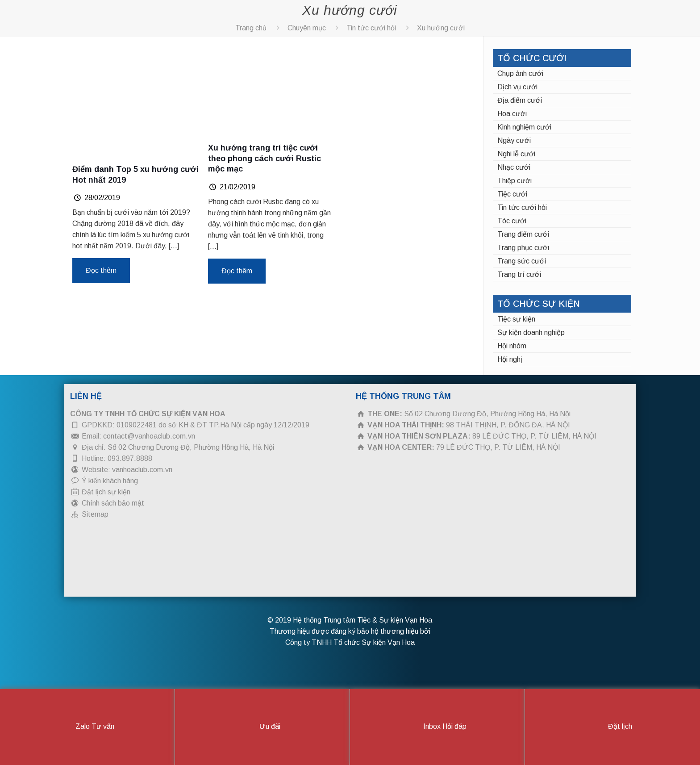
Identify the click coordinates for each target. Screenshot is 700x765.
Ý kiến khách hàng (110, 481)
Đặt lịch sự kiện (106, 492)
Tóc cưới (512, 221)
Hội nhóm (512, 346)
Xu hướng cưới (441, 28)
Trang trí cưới (519, 274)
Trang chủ (251, 28)
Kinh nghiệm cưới (524, 127)
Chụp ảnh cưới (520, 73)
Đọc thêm (101, 270)
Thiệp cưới (515, 181)
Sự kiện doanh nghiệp (531, 332)
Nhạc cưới (514, 167)
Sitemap (95, 514)
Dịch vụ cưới (517, 87)
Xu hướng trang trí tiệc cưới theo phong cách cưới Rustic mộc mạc (265, 158)
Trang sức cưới (522, 261)
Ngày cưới (514, 140)
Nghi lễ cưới (516, 154)
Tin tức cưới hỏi (371, 28)
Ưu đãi (262, 727)
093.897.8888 (130, 458)
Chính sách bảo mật (113, 503)
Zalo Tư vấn (87, 727)
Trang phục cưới (523, 248)
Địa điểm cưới (520, 100)
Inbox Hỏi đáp (437, 727)
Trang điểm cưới (523, 234)
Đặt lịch (612, 727)
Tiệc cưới (512, 194)
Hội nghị (510, 359)
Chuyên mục (307, 28)
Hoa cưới (512, 114)
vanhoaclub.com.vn (142, 470)
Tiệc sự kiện (516, 319)
